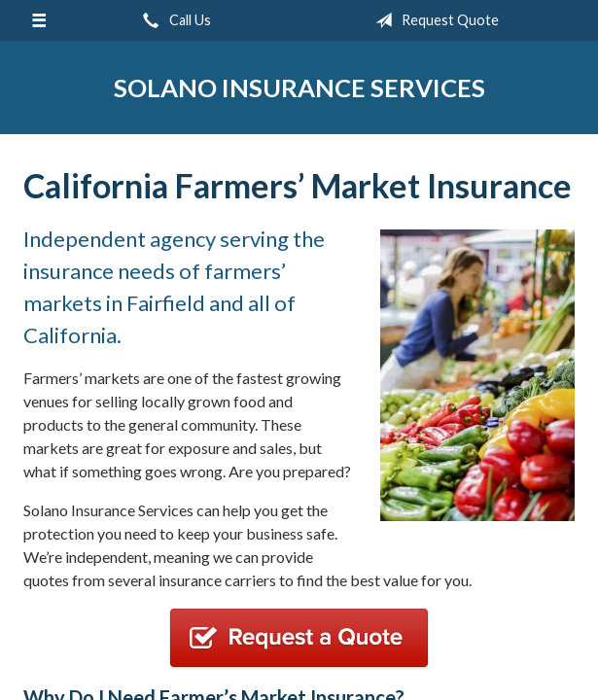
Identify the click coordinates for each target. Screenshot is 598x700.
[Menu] (39, 20)
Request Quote (433, 20)
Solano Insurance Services (299, 87)
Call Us (173, 20)
